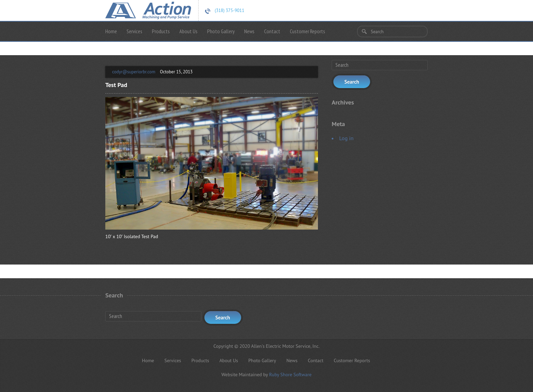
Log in (346, 138)
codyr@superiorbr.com (134, 72)
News (249, 31)
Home (111, 31)
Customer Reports (307, 31)
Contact (272, 31)
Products (161, 31)
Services (134, 31)
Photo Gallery (221, 31)
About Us (188, 31)
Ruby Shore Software (290, 375)
